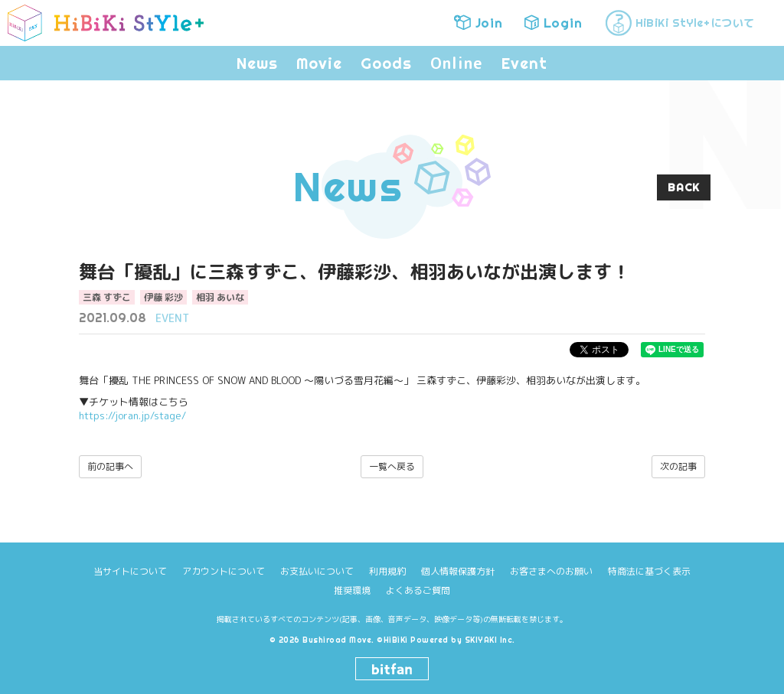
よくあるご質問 (418, 590)
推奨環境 (352, 590)
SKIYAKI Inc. (490, 640)
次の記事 (678, 466)
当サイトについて (130, 571)
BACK (684, 187)
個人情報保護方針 (458, 571)
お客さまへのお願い (551, 571)
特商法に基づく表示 (649, 571)
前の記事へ (110, 466)
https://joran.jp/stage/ (132, 415)
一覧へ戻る (392, 466)
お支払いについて (317, 571)
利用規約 (387, 571)
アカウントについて (224, 571)
